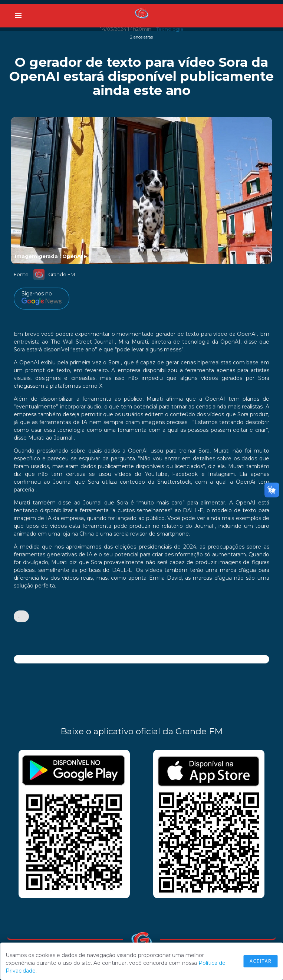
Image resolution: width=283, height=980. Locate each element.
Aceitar (260, 961)
